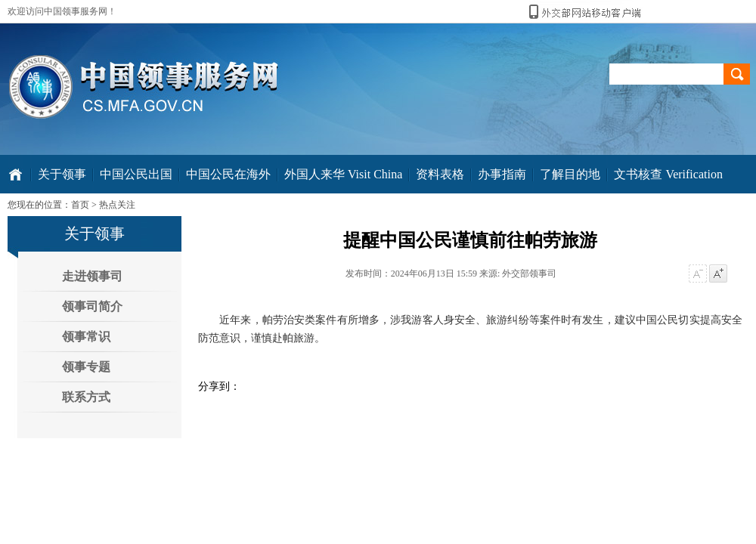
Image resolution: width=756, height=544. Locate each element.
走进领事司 (92, 276)
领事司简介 (92, 306)
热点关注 (117, 205)
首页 (80, 205)
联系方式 (86, 397)
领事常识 (86, 337)
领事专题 (86, 367)
